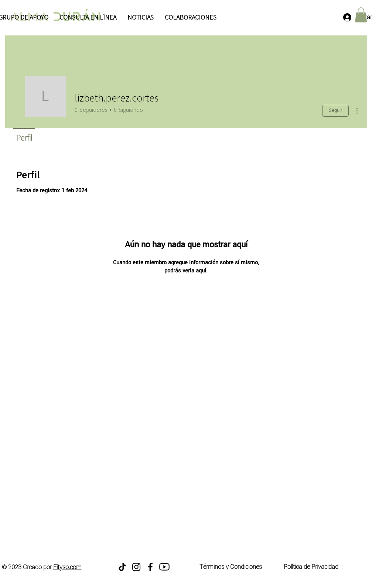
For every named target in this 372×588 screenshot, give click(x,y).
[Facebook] (150, 567)
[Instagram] (136, 567)
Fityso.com (67, 567)
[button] (361, 15)
